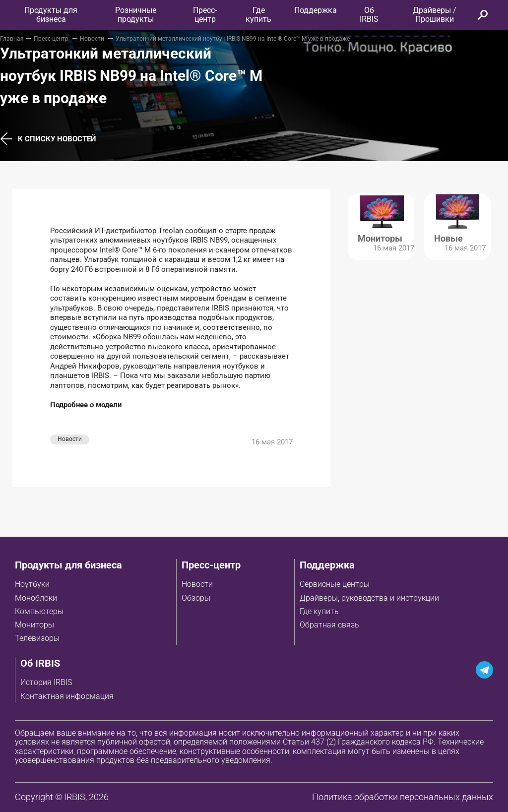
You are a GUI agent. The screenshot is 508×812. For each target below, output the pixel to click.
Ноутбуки (32, 584)
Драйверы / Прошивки (435, 15)
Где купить (319, 611)
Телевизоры (37, 638)
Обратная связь (329, 625)
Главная (12, 39)
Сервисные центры (335, 584)
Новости (93, 39)
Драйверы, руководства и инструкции (369, 598)
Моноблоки (36, 598)
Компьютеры (39, 611)
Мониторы (34, 625)
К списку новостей (48, 139)
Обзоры (196, 598)
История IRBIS (46, 682)
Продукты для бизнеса (68, 565)
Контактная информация (67, 696)
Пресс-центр (205, 15)
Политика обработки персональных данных (403, 797)
